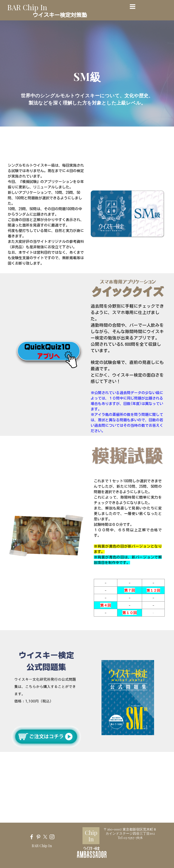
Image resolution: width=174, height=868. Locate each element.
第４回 (106, 605)
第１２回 (153, 590)
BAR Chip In (27, 7)
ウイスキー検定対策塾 (60, 15)
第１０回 (130, 613)
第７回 (130, 590)
